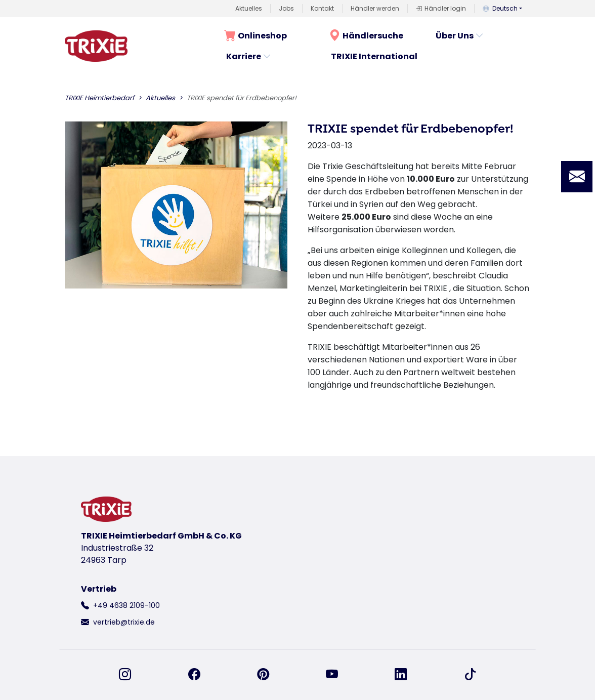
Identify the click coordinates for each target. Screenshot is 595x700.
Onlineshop (256, 36)
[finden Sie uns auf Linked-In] (407, 675)
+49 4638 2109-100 (126, 605)
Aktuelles (249, 8)
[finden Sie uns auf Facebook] (200, 675)
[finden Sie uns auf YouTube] (338, 675)
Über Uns (460, 36)
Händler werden (375, 8)
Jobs (286, 8)
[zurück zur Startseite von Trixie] (96, 46)
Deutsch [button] (500, 8)
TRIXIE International (374, 56)
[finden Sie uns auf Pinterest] (269, 675)
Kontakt (322, 8)
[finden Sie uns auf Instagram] (131, 675)
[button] (577, 177)
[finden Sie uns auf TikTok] (470, 675)
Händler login (441, 9)
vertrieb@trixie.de (124, 622)
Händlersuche (366, 36)
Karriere (249, 56)
